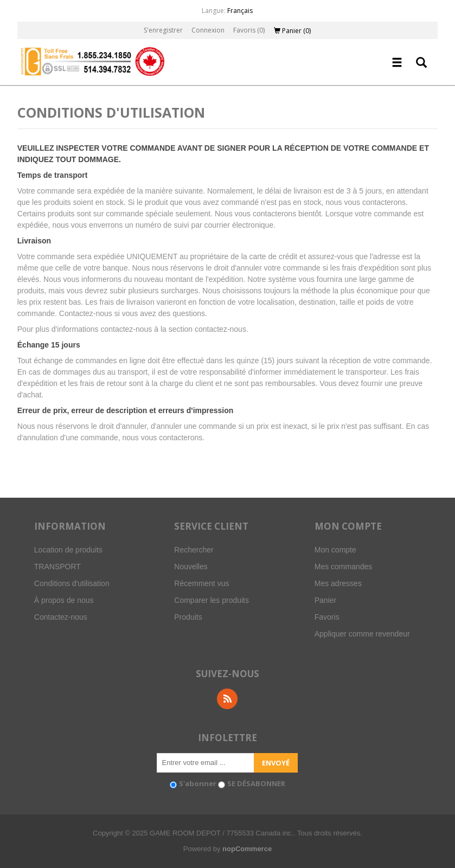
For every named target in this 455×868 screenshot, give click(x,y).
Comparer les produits (212, 600)
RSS (227, 699)
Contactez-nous (61, 617)
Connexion (208, 30)
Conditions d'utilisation (72, 583)
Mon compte (335, 550)
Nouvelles (191, 567)
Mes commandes (344, 567)
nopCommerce (247, 849)
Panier (325, 600)
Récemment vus (201, 583)
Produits (188, 617)
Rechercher (194, 550)
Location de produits (68, 550)
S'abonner (198, 783)
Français (240, 11)
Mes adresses (338, 583)
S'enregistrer (163, 30)
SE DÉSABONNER (256, 783)
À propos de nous (64, 600)
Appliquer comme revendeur (362, 634)
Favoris (327, 617)
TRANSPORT (57, 567)
